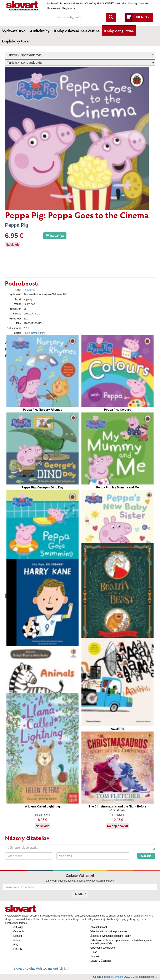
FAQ (16, 945)
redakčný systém (114, 977)
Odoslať (146, 856)
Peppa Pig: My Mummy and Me (118, 487)
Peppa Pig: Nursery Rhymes (42, 410)
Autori (17, 940)
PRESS (18, 949)
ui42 (155, 977)
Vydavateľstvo (14, 31)
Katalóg (133, 4)
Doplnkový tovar (16, 41)
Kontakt (144, 4)
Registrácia (69, 8)
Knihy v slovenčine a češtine (77, 31)
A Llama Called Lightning (42, 806)
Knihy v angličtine (119, 31)
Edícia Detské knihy (34, 333)
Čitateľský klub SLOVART (99, 4)
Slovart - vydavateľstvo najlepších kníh (42, 968)
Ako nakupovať (99, 927)
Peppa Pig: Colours (117, 410)
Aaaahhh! (117, 729)
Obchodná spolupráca (103, 948)
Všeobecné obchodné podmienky (64, 4)
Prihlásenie (54, 8)
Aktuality (121, 4)
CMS (136, 977)
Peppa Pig (17, 225)
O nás (94, 952)
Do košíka (55, 236)
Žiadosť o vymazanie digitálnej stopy (111, 936)
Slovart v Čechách (101, 961)
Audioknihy (40, 31)
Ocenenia (19, 932)
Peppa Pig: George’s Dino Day (43, 487)
